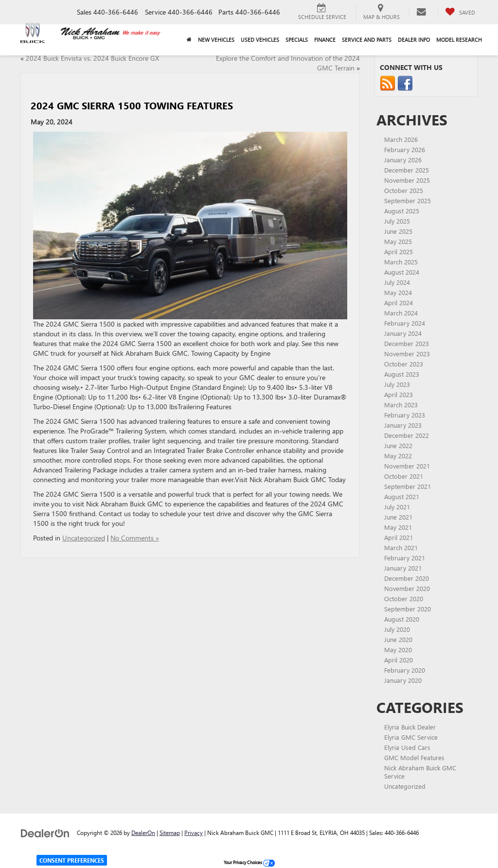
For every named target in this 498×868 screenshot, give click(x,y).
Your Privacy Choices (249, 862)
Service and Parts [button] (367, 40)
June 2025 (398, 231)
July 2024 (397, 282)
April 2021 (399, 537)
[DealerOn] (45, 832)
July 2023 (397, 384)
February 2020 (405, 670)
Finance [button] (325, 40)
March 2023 (401, 405)
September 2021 (408, 486)
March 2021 (401, 547)
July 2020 (397, 629)
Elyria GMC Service (411, 737)
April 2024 (399, 303)
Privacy (194, 833)
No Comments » (135, 538)
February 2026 (405, 149)
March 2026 (401, 139)
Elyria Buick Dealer (410, 727)
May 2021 (398, 527)
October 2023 (404, 364)
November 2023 (407, 354)
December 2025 (407, 170)
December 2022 (407, 435)
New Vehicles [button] (216, 40)
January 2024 (403, 333)
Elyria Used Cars (407, 747)
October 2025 (404, 190)
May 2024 (398, 292)
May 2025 (398, 241)
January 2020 (403, 680)
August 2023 (402, 374)
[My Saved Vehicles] (460, 12)
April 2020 (399, 660)
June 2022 (398, 445)
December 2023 (407, 343)
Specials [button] (297, 40)
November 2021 (407, 466)
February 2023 (405, 415)
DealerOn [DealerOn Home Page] (143, 833)
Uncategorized (84, 538)
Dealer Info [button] (414, 40)
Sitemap (170, 833)
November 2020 (407, 588)
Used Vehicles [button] (260, 40)
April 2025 (399, 252)
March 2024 (401, 313)
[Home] (189, 40)
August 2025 (402, 211)
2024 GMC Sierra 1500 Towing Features (132, 105)
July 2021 (397, 507)
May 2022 (398, 456)
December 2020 (407, 578)
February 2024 (405, 323)
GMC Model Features (414, 757)
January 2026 (403, 160)
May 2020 (398, 650)
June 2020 (398, 639)
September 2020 (408, 609)
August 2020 (402, 619)
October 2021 (404, 476)
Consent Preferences (72, 860)
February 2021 (405, 558)
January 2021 (403, 568)
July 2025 (397, 221)
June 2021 (398, 517)
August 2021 (402, 496)
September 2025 (408, 200)
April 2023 (399, 394)
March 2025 (401, 262)
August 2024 (402, 272)
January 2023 (403, 425)
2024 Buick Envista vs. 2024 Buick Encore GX (92, 58)
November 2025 (407, 180)
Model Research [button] (459, 40)
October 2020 (404, 599)
